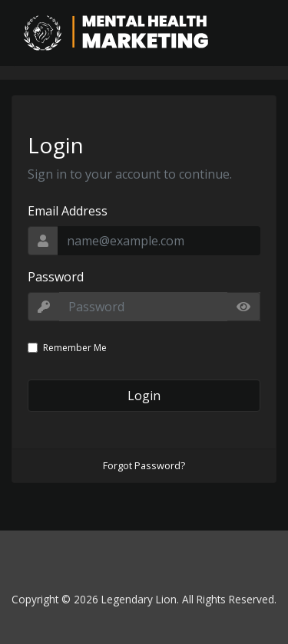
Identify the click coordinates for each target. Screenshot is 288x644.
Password (56, 277)
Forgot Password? (144, 465)
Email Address (68, 211)
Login (144, 396)
